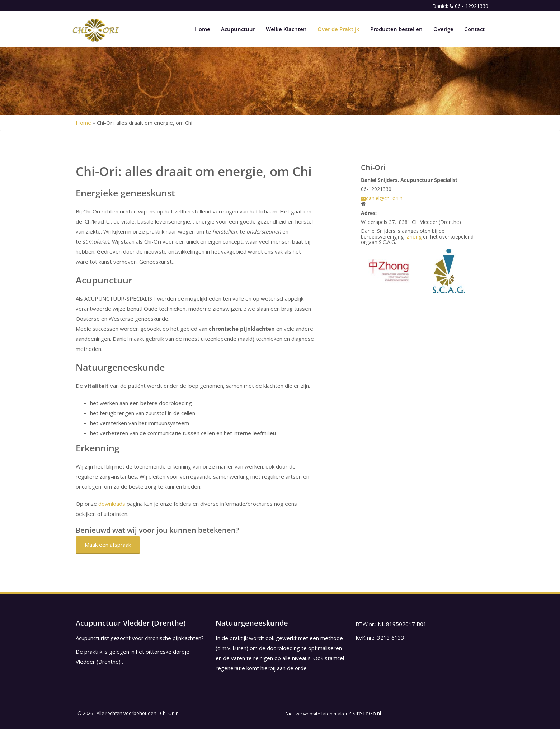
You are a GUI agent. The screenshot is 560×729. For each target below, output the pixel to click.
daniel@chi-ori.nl (382, 198)
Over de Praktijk (338, 29)
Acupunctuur (238, 29)
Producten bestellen (396, 29)
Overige (443, 29)
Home (203, 29)
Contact (474, 29)
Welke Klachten (286, 29)
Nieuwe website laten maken (317, 714)
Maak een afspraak (108, 545)
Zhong (414, 237)
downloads (112, 504)
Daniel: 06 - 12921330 (460, 6)
